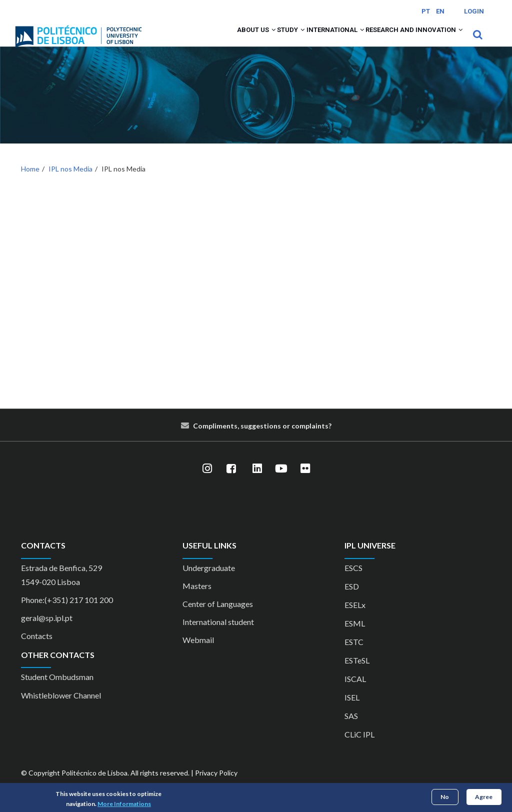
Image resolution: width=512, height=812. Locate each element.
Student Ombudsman (57, 690)
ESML (355, 636)
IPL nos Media (70, 182)
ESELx (355, 618)
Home (30, 182)
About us (212, 41)
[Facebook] (231, 482)
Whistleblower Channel (61, 708)
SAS (351, 729)
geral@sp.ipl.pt (47, 631)
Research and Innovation (407, 41)
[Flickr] (305, 482)
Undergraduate (209, 581)
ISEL (352, 710)
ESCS (353, 581)
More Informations (124, 804)
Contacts (37, 649)
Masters (197, 599)
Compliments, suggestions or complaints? (262, 439)
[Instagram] (207, 482)
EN (440, 11)
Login (474, 11)
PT (426, 11)
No (445, 797)
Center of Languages (218, 617)
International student (218, 635)
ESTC (354, 655)
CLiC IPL (359, 747)
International (315, 41)
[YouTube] (281, 482)
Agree (484, 797)
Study (259, 41)
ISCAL (355, 692)
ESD (352, 599)
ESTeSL (357, 673)
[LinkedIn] (257, 482)
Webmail (198, 653)
